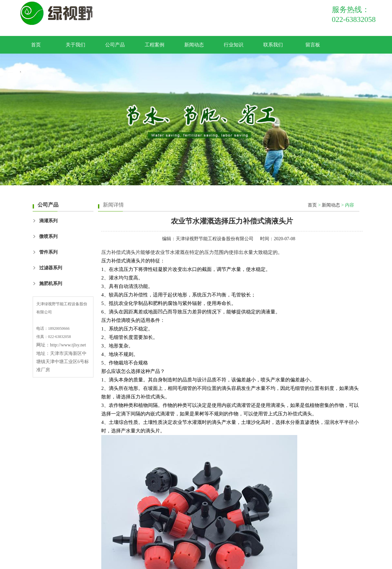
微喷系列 (48, 236)
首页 (36, 45)
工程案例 (155, 45)
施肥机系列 (51, 284)
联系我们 (273, 45)
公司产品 (115, 45)
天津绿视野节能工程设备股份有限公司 (215, 239)
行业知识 (234, 45)
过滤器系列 (51, 268)
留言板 (313, 45)
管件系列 (48, 252)
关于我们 (75, 45)
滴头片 (133, 252)
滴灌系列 (48, 221)
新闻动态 (194, 45)
